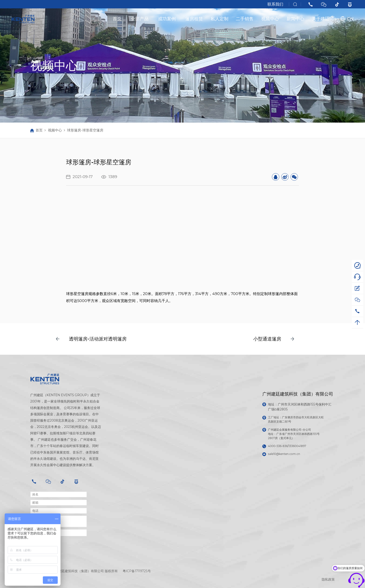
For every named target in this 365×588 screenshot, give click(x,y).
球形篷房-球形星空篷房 (85, 130)
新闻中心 (295, 19)
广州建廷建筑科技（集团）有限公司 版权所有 (85, 571)
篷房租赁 (194, 19)
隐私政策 (328, 579)
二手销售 (245, 19)
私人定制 (220, 19)
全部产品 (140, 19)
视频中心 (270, 19)
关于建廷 (321, 19)
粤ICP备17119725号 (137, 571)
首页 (117, 19)
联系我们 (275, 4)
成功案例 (167, 19)
